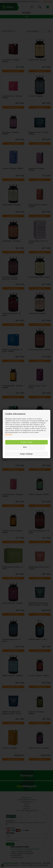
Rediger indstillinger (26, 454)
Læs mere (9, 434)
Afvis (25, 447)
